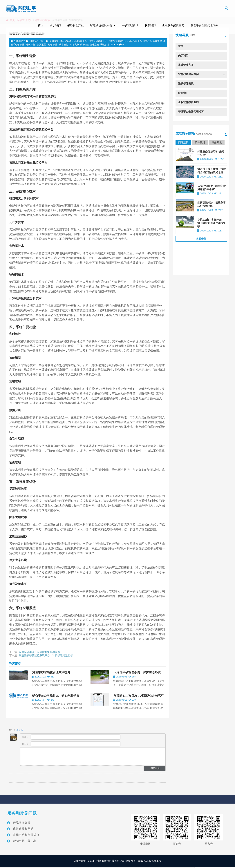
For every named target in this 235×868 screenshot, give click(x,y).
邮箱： (71, 744)
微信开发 (217, 142)
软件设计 (200, 142)
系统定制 (104, 45)
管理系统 (94, 45)
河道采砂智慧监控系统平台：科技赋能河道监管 (46, 655)
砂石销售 (84, 45)
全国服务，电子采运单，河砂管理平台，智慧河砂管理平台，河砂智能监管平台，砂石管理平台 (96, 41)
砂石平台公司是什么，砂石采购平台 (56, 695)
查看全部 (201, 239)
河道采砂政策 (36, 41)
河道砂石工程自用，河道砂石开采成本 (139, 695)
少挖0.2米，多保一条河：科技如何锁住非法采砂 (211, 223)
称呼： (71, 737)
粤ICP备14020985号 (149, 861)
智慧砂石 (147, 41)
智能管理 (157, 41)
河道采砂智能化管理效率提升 (51, 672)
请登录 (20, 730)
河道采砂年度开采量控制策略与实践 (39, 652)
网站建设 (183, 142)
